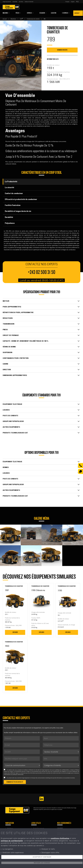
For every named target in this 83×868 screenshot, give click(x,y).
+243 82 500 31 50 (42, 272)
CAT (21, 19)
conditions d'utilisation (60, 838)
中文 (77, 2)
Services (30, 13)
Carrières (21, 2)
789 (44, 19)
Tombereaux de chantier (33, 19)
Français (67, 2)
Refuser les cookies (42, 863)
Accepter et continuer (42, 857)
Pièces (18, 13)
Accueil (5, 19)
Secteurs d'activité (29, 2)
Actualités (15, 2)
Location (54, 13)
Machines (6, 13)
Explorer (15, 632)
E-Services (66, 13)
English (73, 2)
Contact (77, 13)
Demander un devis (62, 50)
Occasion (43, 13)
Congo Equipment (7, 2)
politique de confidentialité (62, 770)
